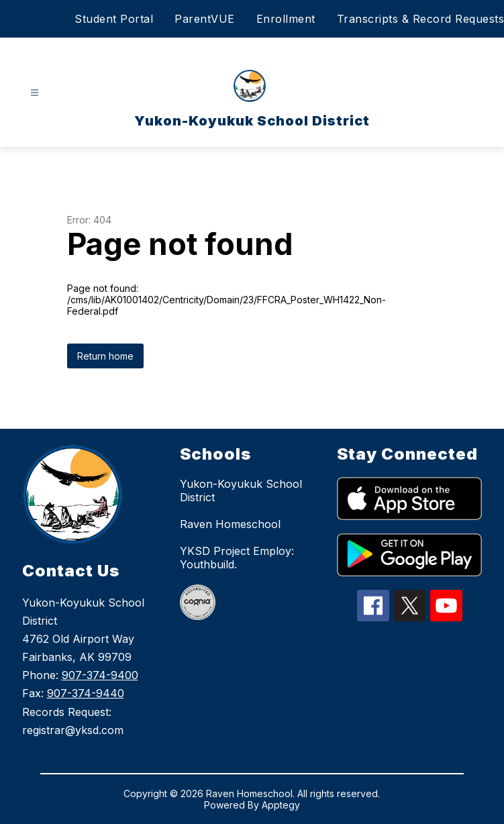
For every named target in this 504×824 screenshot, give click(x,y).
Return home (105, 356)
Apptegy (281, 805)
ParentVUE (205, 19)
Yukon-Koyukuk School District (241, 491)
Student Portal (114, 19)
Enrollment (286, 19)
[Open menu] (35, 93)
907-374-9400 (100, 675)
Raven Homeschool (230, 524)
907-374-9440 (86, 693)
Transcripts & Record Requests (421, 19)
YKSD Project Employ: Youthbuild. (237, 558)
